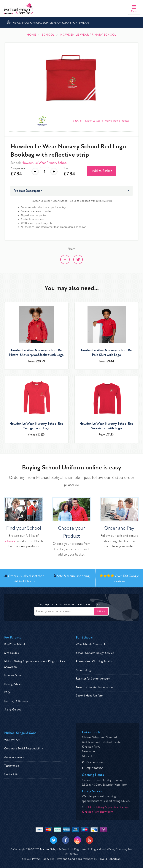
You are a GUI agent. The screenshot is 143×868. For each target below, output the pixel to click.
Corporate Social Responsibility (24, 749)
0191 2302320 (95, 768)
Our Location (94, 762)
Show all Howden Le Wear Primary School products (101, 121)
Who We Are (12, 740)
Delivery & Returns (16, 701)
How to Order (13, 675)
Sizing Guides (13, 710)
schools (10, 541)
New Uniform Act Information (94, 687)
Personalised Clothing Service (94, 661)
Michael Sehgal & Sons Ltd (56, 849)
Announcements (14, 757)
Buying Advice (13, 684)
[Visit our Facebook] (66, 840)
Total (66, 168)
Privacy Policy (41, 859)
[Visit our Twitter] (54, 840)
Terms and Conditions (68, 859)
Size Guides (11, 653)
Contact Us (11, 774)
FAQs (8, 692)
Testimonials (12, 766)
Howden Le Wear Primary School (45, 163)
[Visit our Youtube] (89, 840)
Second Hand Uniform (90, 696)
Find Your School (15, 644)
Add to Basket (102, 171)
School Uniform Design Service (95, 653)
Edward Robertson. (109, 859)
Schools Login (85, 670)
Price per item (18, 168)
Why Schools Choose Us (91, 644)
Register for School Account (93, 679)
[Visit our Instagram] (77, 840)
